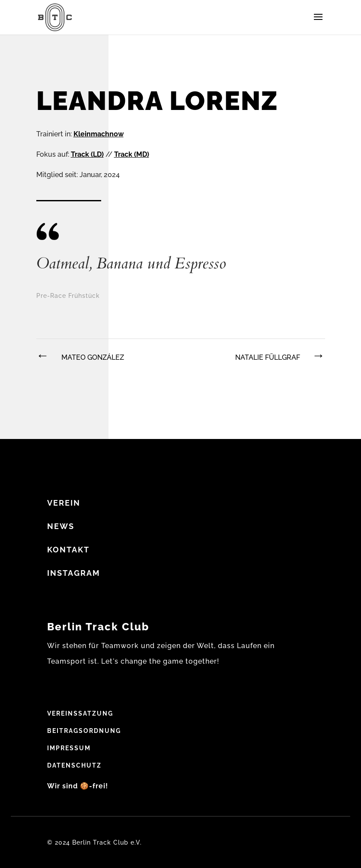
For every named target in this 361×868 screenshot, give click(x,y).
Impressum (69, 748)
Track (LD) (87, 154)
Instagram (74, 573)
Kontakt (68, 550)
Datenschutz (74, 765)
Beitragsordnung (84, 731)
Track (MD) (132, 154)
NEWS (61, 526)
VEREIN (64, 503)
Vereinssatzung (80, 713)
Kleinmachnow (99, 134)
